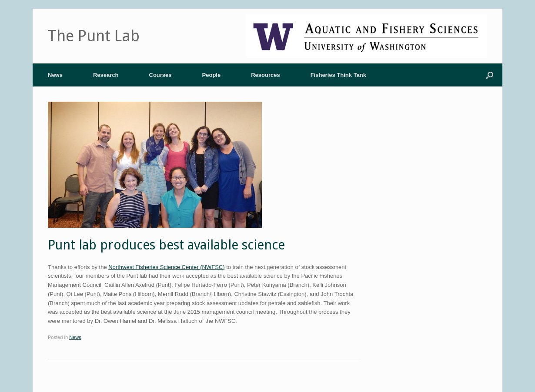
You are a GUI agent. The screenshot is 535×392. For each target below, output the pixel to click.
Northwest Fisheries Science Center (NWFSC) (166, 267)
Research (106, 75)
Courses (160, 75)
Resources (265, 75)
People (212, 75)
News (55, 75)
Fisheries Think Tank (338, 75)
